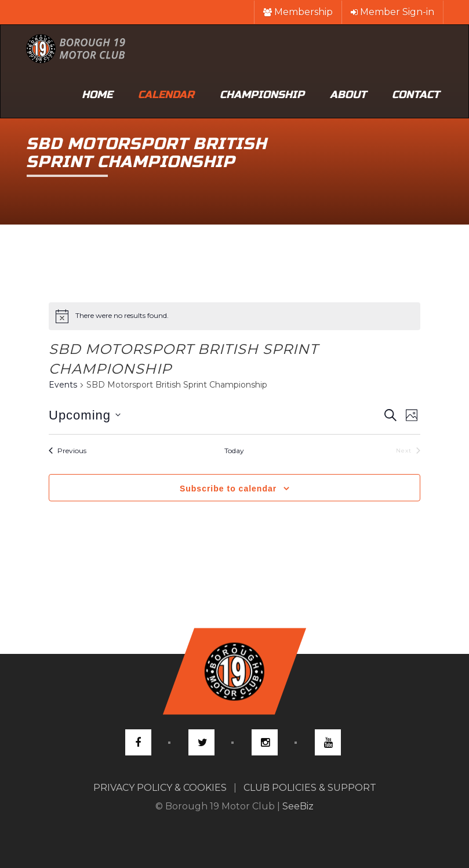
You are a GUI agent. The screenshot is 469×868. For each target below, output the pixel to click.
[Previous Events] (68, 451)
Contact (416, 95)
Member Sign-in (392, 12)
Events (63, 385)
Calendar (166, 95)
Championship (262, 95)
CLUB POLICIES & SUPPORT (310, 788)
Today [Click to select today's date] (234, 451)
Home (97, 95)
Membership (298, 12)
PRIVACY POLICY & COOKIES (160, 788)
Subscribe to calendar (228, 489)
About (348, 95)
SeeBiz (298, 806)
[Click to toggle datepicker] (85, 415)
